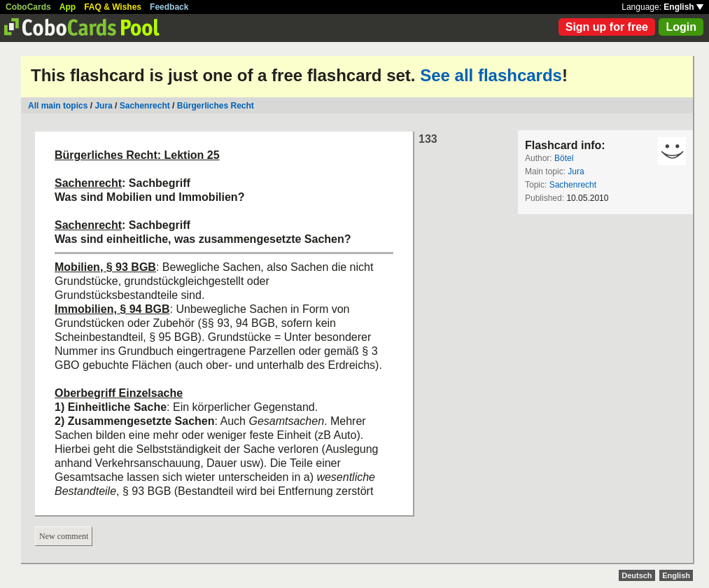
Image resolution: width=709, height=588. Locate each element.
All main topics (58, 106)
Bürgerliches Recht (216, 106)
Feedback (169, 7)
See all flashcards (491, 75)
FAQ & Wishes (113, 7)
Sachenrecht (145, 106)
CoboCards (28, 7)
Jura (103, 106)
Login (681, 27)
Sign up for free (607, 27)
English (683, 7)
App (68, 7)
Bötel (564, 158)
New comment (64, 536)
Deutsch (637, 575)
